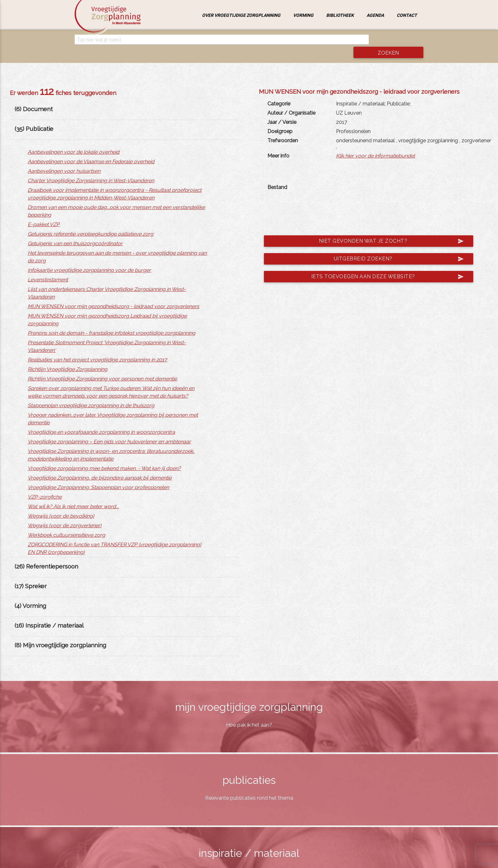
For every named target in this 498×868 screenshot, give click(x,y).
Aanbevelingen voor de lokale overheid (74, 140)
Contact (407, 15)
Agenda (375, 15)
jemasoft (314, 861)
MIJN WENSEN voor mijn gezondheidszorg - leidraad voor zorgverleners (113, 295)
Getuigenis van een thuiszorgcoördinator (75, 232)
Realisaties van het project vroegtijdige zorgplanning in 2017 (97, 348)
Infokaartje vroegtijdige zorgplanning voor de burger (89, 258)
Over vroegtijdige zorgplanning (241, 15)
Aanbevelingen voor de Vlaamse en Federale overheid (91, 150)
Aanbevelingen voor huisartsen (64, 159)
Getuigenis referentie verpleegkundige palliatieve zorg (91, 222)
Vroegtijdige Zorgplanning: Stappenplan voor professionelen (98, 476)
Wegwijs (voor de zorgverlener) (64, 514)
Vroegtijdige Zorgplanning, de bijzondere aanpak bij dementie (100, 466)
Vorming (303, 15)
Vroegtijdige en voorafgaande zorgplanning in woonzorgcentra (101, 420)
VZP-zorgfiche (45, 485)
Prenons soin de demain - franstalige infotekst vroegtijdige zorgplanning (111, 321)
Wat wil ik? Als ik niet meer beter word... (73, 495)
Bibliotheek (340, 15)
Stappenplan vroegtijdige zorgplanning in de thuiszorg (91, 394)
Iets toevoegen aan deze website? (382, 265)
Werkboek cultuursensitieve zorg (66, 523)
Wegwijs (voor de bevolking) (61, 504)
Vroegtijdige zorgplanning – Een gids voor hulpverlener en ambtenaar (109, 430)
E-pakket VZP (44, 213)
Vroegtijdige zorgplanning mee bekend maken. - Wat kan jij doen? (104, 457)
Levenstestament (48, 268)
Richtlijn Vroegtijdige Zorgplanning (67, 357)
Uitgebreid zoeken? (393, 247)
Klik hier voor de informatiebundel (375, 144)
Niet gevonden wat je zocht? (386, 229)
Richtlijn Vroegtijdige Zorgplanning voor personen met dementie (102, 367)
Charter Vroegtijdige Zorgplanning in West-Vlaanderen (91, 169)
